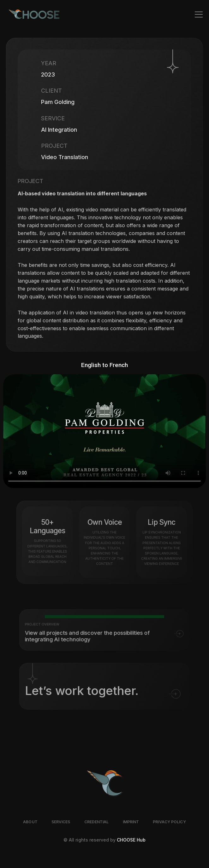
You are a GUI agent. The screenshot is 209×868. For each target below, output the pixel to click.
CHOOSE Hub (131, 840)
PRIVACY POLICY (169, 822)
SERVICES (61, 822)
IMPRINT (131, 822)
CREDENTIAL (97, 822)
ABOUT (30, 822)
